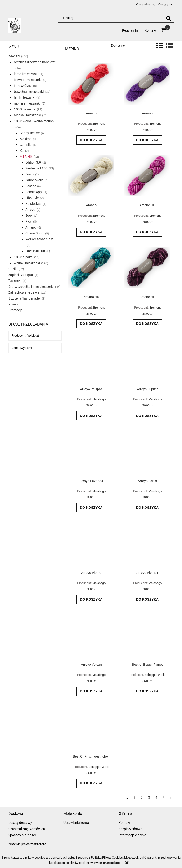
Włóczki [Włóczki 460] (14, 56)
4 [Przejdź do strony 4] (156, 798)
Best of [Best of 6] (31, 186)
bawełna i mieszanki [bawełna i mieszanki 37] (29, 92)
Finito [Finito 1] (29, 174)
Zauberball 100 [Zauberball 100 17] (36, 168)
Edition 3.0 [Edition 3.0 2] (33, 162)
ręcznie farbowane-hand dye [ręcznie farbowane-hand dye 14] (35, 62)
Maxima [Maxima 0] (26, 139)
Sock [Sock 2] (29, 216)
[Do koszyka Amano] (91, 140)
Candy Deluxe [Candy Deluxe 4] (30, 133)
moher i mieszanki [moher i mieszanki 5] (27, 103)
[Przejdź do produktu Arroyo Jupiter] (147, 361)
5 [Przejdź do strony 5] (163, 798)
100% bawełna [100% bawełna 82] (25, 109)
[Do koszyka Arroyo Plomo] (91, 599)
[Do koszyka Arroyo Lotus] (147, 508)
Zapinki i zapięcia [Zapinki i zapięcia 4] (21, 275)
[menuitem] (130, 30)
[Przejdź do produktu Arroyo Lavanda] (91, 453)
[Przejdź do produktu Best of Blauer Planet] (147, 637)
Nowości (15, 304)
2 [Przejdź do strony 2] (142, 798)
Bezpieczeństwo (131, 829)
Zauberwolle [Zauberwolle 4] (34, 180)
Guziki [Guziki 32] (13, 269)
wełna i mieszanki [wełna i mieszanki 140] (27, 263)
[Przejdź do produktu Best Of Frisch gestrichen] (91, 728)
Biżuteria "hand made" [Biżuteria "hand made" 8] (24, 298)
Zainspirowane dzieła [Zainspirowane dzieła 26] (24, 292)
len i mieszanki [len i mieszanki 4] (24, 97)
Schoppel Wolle (155, 675)
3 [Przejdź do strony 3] (149, 798)
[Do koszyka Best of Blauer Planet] (147, 691)
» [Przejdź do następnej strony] (171, 798)
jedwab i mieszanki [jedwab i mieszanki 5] (28, 80)
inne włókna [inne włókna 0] (23, 86)
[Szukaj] (169, 18)
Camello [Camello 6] (26, 145)
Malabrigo (99, 399)
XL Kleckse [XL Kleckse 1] (33, 204)
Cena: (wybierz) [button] (22, 348)
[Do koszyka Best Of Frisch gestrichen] (91, 783)
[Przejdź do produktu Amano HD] (147, 177)
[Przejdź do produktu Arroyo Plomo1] (147, 545)
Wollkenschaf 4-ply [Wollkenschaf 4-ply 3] (39, 239)
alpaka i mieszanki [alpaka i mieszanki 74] (27, 115)
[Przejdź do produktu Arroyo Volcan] (91, 637)
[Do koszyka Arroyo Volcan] (91, 691)
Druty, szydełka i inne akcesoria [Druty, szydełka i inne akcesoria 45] (31, 287)
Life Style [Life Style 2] (32, 198)
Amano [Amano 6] (31, 227)
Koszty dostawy (20, 823)
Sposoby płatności (22, 835)
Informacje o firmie (132, 835)
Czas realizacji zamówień (27, 829)
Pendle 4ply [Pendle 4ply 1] (34, 192)
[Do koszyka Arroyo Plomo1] (147, 599)
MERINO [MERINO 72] (26, 157)
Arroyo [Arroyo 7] (30, 210)
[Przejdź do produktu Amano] (91, 85)
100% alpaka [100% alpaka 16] (23, 257)
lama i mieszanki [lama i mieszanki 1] (26, 74)
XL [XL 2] (22, 151)
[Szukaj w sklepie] (111, 18)
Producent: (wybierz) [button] (25, 336)
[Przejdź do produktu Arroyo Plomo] (91, 545)
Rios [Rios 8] (29, 221)
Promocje (15, 310)
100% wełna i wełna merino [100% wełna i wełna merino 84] (34, 121)
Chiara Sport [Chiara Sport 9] (35, 233)
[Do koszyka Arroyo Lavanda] (91, 508)
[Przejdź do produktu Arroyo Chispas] (91, 361)
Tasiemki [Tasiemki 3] (15, 281)
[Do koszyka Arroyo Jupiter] (147, 416)
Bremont (99, 124)
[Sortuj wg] (131, 46)
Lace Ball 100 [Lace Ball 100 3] (35, 251)
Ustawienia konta (76, 823)
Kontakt (124, 823)
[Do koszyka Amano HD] (147, 232)
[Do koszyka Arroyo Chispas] (91, 416)
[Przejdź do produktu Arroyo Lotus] (147, 453)
